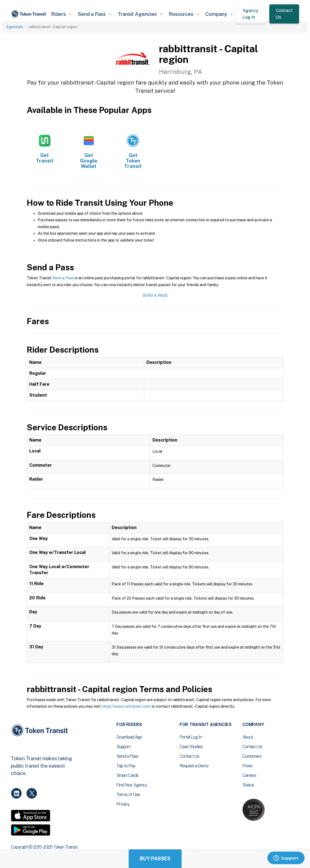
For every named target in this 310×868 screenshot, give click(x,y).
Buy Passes (155, 859)
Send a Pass (63, 278)
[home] (29, 14)
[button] (61, 14)
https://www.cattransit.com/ (126, 706)
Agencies (15, 27)
